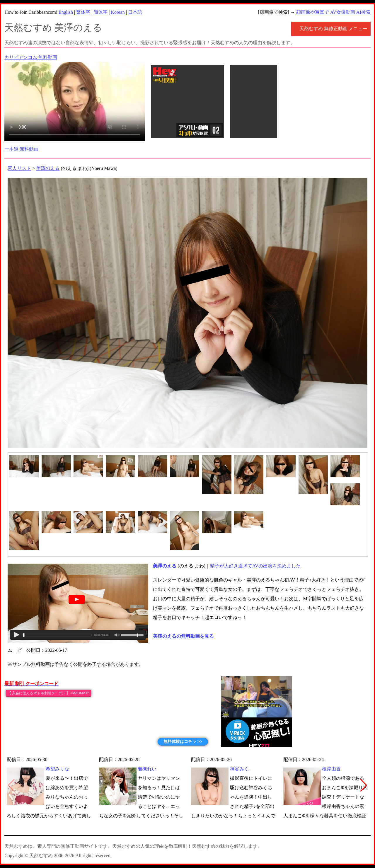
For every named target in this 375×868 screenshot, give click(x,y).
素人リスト (19, 168)
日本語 (135, 12)
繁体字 (83, 12)
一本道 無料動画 (21, 149)
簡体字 (100, 12)
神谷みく (239, 769)
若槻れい (147, 769)
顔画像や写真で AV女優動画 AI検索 (333, 12)
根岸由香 (331, 769)
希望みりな (57, 769)
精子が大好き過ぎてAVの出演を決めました (255, 566)
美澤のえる (48, 168)
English (66, 12)
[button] (364, 785)
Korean (118, 12)
